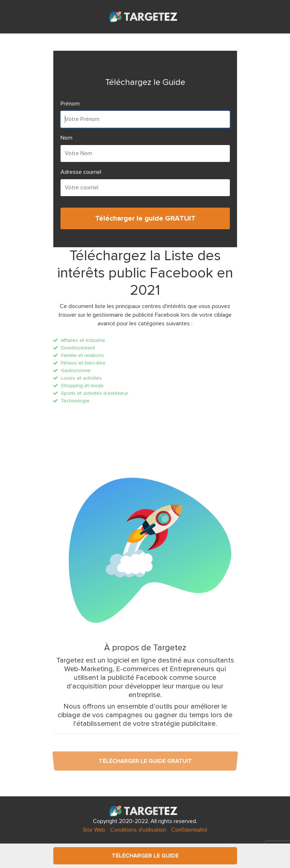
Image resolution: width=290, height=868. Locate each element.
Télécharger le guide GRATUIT (145, 218)
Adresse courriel (81, 172)
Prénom (70, 104)
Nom (66, 138)
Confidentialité (189, 830)
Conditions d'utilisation (138, 830)
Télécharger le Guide (145, 856)
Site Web (94, 830)
